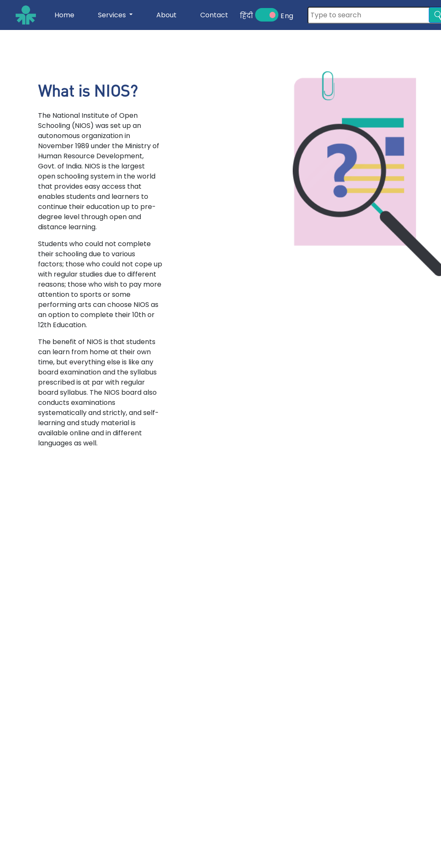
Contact (214, 15)
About (166, 15)
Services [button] (113, 15)
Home (64, 15)
